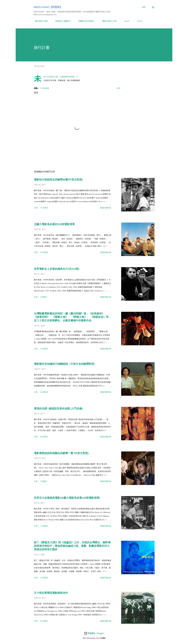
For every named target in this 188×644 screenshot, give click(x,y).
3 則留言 (43, 297)
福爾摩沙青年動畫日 (85, 21)
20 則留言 (44, 621)
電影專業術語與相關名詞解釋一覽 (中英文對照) (61, 453)
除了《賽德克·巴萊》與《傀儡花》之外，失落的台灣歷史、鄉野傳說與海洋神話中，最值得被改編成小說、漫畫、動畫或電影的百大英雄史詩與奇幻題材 (72, 546)
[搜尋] (144, 7)
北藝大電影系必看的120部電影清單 (54, 224)
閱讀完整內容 (106, 208)
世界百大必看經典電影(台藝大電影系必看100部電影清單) (67, 498)
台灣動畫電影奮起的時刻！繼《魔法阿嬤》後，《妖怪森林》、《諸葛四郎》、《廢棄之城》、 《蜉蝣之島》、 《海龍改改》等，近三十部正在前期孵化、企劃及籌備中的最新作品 (73, 317)
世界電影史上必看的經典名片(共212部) (57, 269)
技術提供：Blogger (94, 633)
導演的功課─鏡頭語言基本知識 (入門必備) (58, 409)
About (125, 21)
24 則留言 (44, 392)
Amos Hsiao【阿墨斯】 (48, 7)
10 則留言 (44, 252)
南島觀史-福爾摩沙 (61, 21)
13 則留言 (44, 526)
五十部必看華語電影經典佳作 (51, 593)
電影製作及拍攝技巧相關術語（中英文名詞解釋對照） (65, 364)
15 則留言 (44, 208)
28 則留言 (44, 437)
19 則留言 (44, 349)
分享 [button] (118, 88)
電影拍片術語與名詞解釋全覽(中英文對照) (58, 180)
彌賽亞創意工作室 (108, 21)
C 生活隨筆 (44, 88)
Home (138, 21)
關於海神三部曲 (40, 21)
